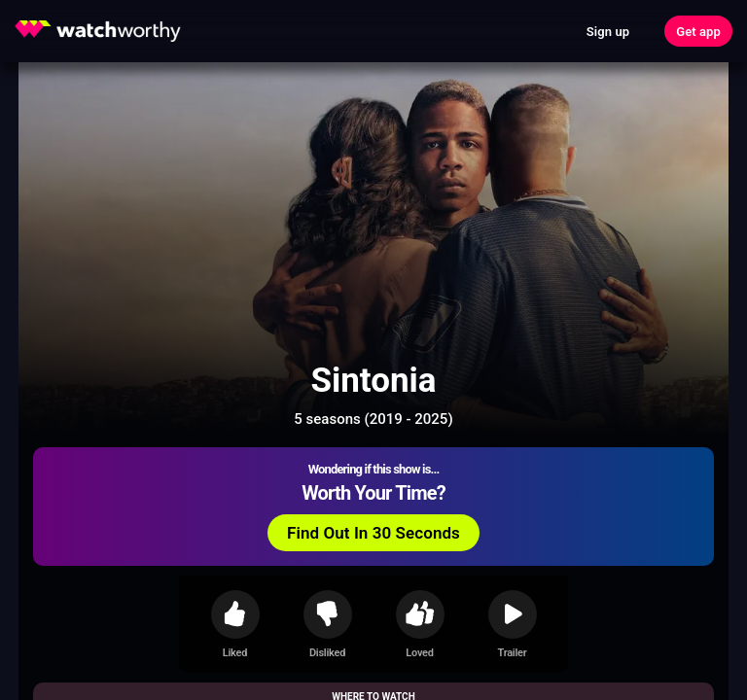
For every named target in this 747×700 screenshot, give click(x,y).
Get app (698, 32)
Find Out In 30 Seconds (373, 533)
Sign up (608, 32)
